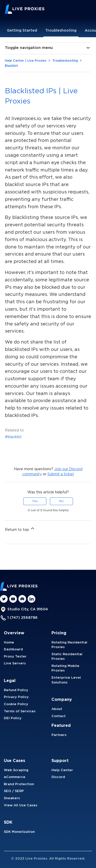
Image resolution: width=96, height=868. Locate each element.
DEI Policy (13, 718)
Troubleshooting (61, 31)
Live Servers (15, 663)
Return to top (20, 529)
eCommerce (15, 777)
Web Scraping (16, 770)
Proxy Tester (15, 657)
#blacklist (13, 437)
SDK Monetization (19, 832)
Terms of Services (20, 711)
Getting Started (22, 31)
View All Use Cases (21, 805)
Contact (58, 716)
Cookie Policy (16, 704)
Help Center (62, 770)
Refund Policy (16, 690)
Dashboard (13, 649)
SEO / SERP (14, 791)
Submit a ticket (61, 474)
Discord (58, 777)
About (57, 709)
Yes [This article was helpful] (35, 501)
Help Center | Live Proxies (26, 61)
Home (9, 643)
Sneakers (12, 798)
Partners (59, 735)
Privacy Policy (16, 697)
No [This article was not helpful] (61, 501)
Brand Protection (19, 784)
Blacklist (11, 66)
